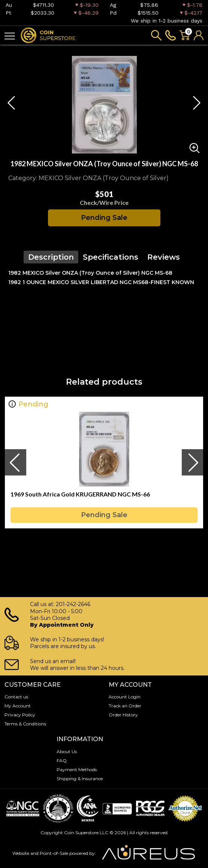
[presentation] (15, 462)
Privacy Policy (20, 715)
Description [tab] (51, 257)
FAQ (62, 760)
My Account (18, 706)
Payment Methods (77, 769)
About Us (67, 751)
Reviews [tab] (164, 257)
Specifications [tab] (111, 257)
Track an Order (125, 706)
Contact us (16, 697)
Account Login (125, 697)
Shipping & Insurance (80, 778)
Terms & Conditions (25, 724)
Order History (123, 715)
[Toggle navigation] (10, 35)
